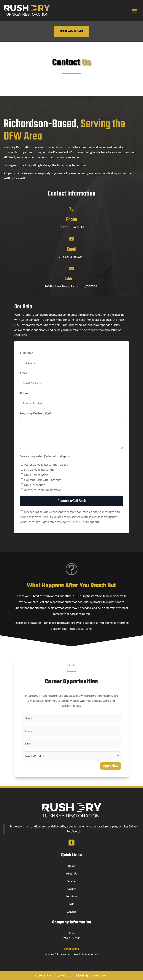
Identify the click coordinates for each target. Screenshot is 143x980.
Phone (72, 220)
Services (72, 881)
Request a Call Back (71, 501)
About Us (71, 873)
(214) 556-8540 (71, 938)
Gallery (72, 889)
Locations (71, 896)
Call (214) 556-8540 (72, 31)
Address (71, 279)
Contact (71, 912)
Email (72, 249)
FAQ (71, 904)
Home (71, 866)
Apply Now (111, 766)
